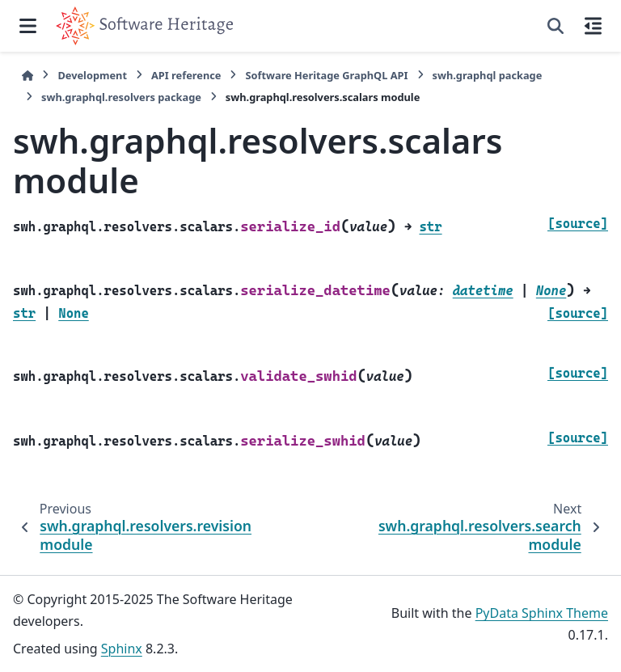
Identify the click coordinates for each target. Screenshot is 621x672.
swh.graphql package (488, 75)
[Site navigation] (28, 26)
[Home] (27, 76)
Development (92, 75)
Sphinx (122, 649)
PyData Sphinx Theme (542, 613)
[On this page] (593, 26)
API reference (186, 75)
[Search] (556, 26)
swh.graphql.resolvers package (121, 97)
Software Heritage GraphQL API (326, 75)
